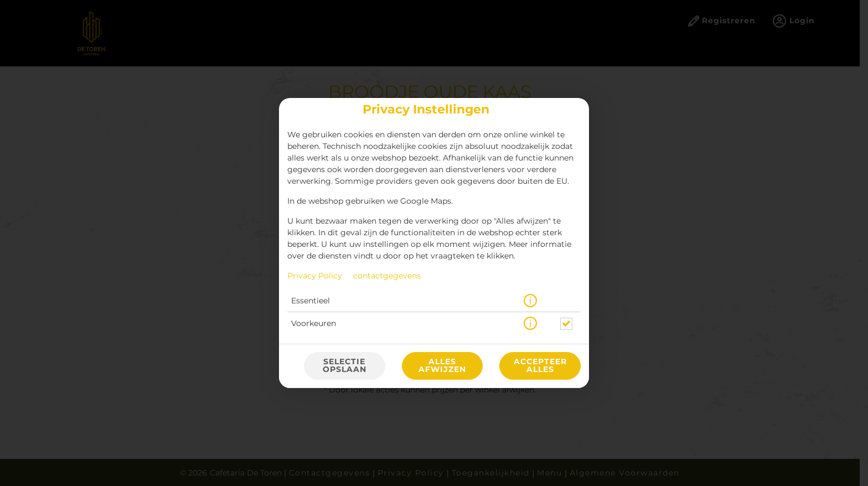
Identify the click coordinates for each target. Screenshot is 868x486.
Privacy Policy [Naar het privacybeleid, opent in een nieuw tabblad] (315, 276)
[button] (530, 301)
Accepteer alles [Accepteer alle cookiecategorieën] (540, 366)
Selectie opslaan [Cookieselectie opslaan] (345, 366)
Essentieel (311, 301)
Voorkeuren (314, 324)
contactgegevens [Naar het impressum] (387, 276)
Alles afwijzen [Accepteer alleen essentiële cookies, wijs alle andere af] (442, 366)
